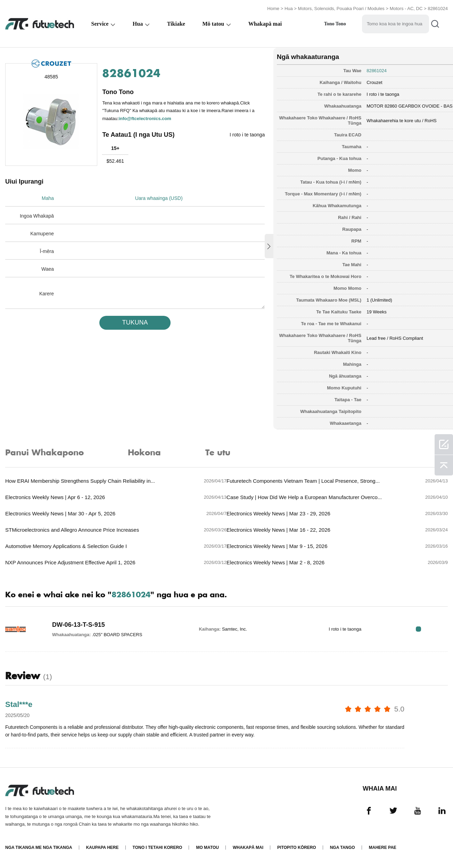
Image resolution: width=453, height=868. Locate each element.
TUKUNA (131, 322)
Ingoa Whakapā (37, 216)
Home (273, 8)
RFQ (426, 629)
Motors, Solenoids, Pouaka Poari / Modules (341, 8)
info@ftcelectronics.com (145, 117)
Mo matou (207, 848)
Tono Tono (335, 23)
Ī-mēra (47, 251)
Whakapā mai (265, 23)
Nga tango (343, 848)
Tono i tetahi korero (157, 848)
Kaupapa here (102, 848)
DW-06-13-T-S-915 (79, 624)
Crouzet (363, 81)
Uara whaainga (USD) (160, 198)
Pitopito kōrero (297, 848)
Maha (48, 198)
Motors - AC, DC (406, 8)
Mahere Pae (383, 848)
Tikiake (176, 23)
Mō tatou (213, 23)
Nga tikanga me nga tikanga (39, 848)
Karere (47, 293)
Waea (48, 269)
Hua (289, 8)
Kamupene (42, 233)
